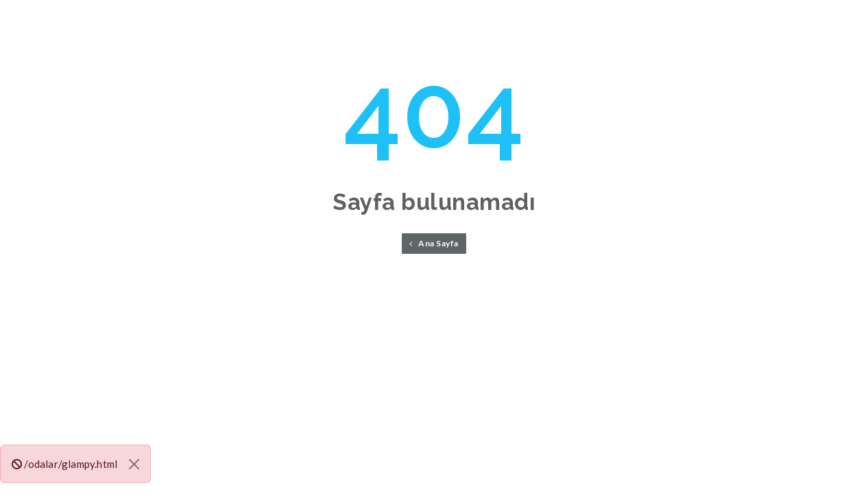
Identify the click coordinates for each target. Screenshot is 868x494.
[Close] (134, 464)
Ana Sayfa (434, 243)
